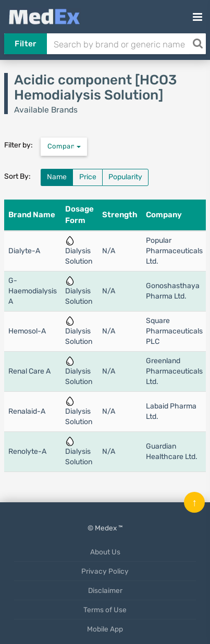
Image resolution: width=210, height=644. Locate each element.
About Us (105, 552)
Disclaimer (105, 590)
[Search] (197, 44)
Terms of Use (105, 610)
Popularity (125, 177)
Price (88, 177)
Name (57, 177)
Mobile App (105, 629)
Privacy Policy (105, 571)
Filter (25, 44)
